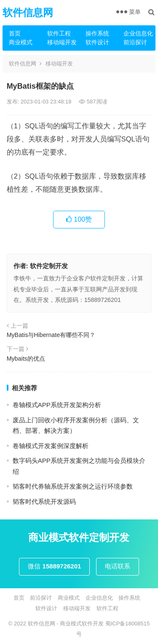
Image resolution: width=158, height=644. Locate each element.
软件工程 (59, 33)
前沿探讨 (135, 42)
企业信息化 (138, 33)
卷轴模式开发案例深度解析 (51, 446)
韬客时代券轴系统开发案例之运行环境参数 (73, 486)
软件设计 (97, 42)
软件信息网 (28, 12)
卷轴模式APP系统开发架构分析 (57, 405)
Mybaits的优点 (26, 359)
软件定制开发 (49, 266)
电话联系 (118, 566)
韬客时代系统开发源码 (44, 501)
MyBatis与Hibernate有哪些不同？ (51, 335)
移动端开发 (62, 42)
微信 (54, 566)
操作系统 (97, 33)
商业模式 (21, 42)
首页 (15, 33)
